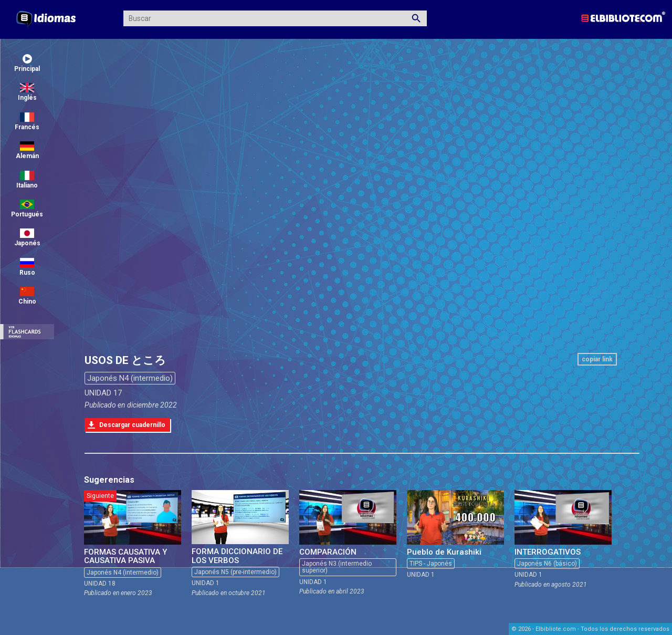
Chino (27, 296)
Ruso (27, 267)
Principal (27, 63)
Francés (27, 122)
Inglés (27, 92)
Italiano (27, 180)
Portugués (27, 209)
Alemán (27, 150)
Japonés (27, 238)
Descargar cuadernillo (132, 425)
